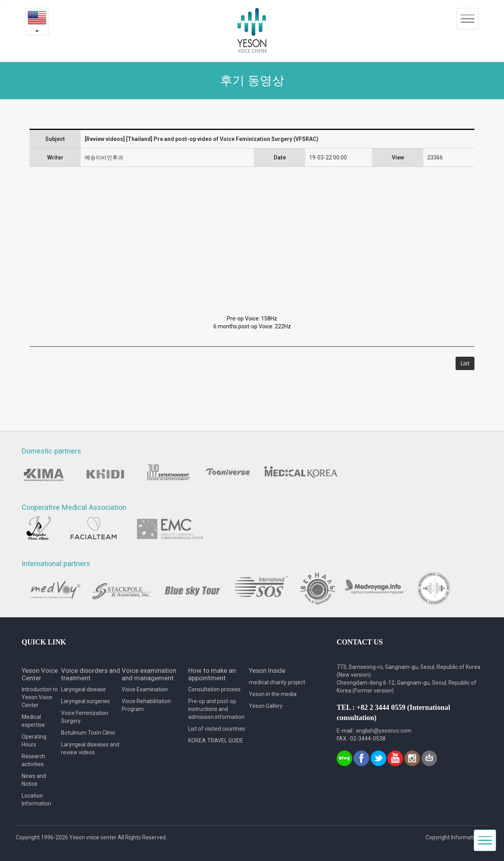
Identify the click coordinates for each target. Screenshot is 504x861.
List (465, 363)
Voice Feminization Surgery (85, 717)
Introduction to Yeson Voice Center (40, 697)
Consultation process (214, 689)
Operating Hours (34, 741)
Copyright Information (453, 837)
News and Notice (34, 780)
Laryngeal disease (83, 689)
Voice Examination (145, 689)
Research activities (33, 760)
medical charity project (277, 682)
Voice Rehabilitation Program (146, 705)
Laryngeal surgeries (85, 701)
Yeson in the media (273, 694)
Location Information (36, 800)
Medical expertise (33, 721)
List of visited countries (217, 729)
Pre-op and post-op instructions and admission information (216, 709)
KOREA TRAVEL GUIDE (216, 741)
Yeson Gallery (266, 706)
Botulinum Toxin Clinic (88, 733)
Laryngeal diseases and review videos (90, 748)
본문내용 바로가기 (0, 0)
